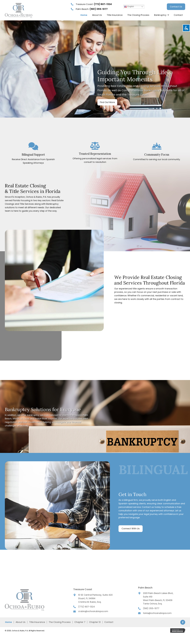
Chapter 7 (80, 622)
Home (8, 622)
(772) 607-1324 (103, 4)
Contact (109, 622)
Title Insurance (37, 622)
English (129, 7)
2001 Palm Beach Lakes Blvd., (158, 593)
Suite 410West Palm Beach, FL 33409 (158, 598)
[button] (107, 102)
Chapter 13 (95, 622)
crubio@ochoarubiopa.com (93, 611)
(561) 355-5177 (99, 9)
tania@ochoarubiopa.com (157, 613)
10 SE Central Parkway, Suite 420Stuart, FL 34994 (95, 597)
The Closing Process (60, 622)
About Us (21, 622)
